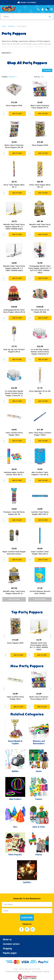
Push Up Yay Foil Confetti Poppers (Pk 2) (14, 351)
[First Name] (27, 904)
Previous (4, 635)
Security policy (37, 971)
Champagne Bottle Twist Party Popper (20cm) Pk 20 (14, 311)
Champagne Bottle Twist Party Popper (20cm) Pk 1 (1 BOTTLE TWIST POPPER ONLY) (40, 269)
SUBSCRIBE (27, 918)
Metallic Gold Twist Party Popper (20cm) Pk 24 (40, 225)
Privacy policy (26, 971)
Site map (46, 971)
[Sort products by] (46, 77)
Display (5, 77)
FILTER (47, 70)
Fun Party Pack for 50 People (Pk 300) (40, 311)
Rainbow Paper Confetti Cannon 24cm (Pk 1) (14, 473)
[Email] (27, 911)
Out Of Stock (14, 599)
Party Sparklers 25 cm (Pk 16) (40, 392)
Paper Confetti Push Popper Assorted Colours (14, 553)
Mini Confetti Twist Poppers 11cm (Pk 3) (40, 473)
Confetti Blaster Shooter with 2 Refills (40, 592)
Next (49, 635)
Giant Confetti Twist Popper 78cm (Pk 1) (40, 553)
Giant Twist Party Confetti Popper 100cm (40, 434)
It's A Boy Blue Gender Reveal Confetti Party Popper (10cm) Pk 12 (14, 393)
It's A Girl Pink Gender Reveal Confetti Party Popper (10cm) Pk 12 (40, 352)
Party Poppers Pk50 (14, 105)
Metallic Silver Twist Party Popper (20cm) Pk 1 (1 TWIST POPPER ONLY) (14, 268)
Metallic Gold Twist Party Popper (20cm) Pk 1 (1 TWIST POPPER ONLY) (14, 227)
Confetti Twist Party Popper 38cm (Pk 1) (40, 513)
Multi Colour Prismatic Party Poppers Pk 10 (40, 107)
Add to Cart (17, 114)
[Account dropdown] (43, 9)
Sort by (37, 77)
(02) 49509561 (39, 9)
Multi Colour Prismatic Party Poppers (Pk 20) (14, 146)
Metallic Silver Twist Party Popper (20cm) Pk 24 (14, 592)
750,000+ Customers (27, 2)
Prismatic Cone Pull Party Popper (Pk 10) (14, 513)
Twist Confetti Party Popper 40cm (14, 434)
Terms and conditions (13, 971)
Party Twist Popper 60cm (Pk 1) (14, 186)
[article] (15, 639)
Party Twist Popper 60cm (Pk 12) (40, 186)
